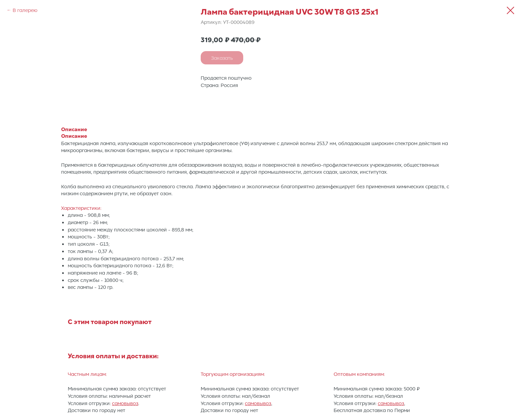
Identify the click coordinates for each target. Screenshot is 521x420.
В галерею (25, 10)
